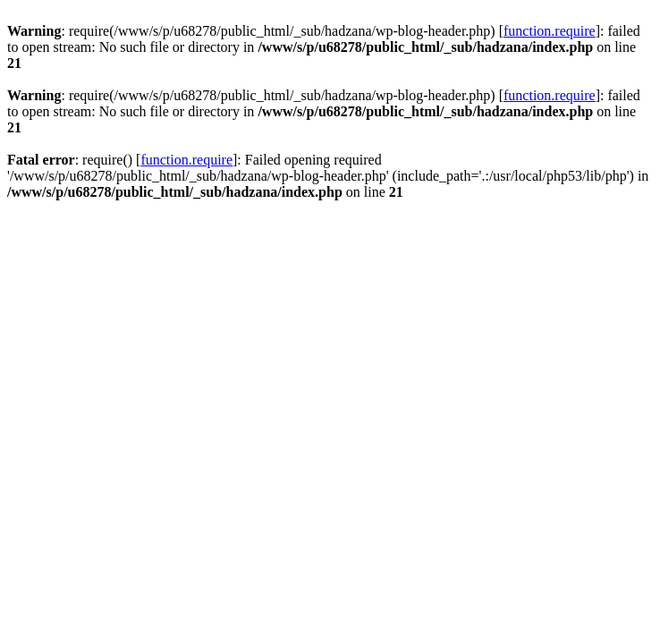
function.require (550, 31)
